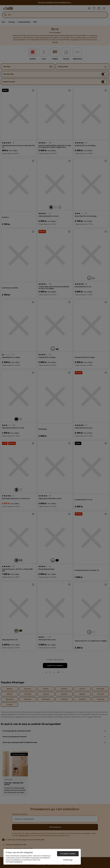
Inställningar (68, 860)
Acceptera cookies (68, 854)
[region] (42, 857)
